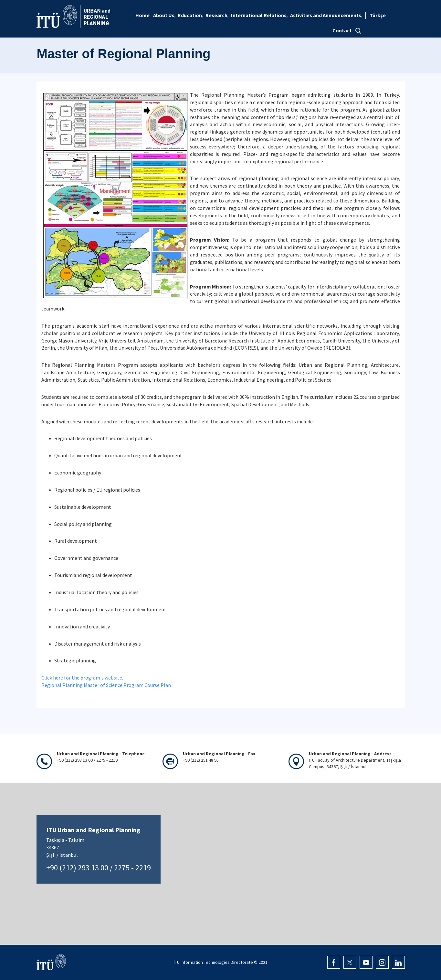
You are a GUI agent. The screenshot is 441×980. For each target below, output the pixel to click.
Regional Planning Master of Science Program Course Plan (106, 685)
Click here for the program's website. (82, 678)
